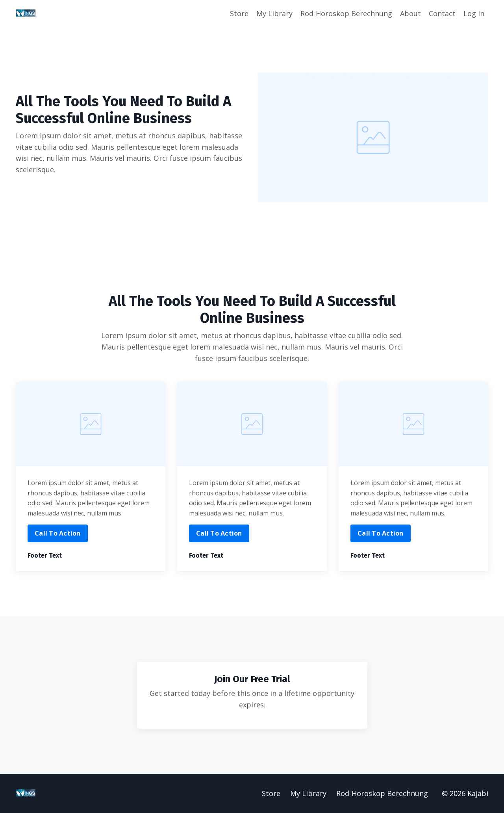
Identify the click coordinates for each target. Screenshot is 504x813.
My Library (274, 13)
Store (239, 13)
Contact (442, 13)
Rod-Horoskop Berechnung (346, 13)
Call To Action (58, 534)
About (410, 13)
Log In (474, 13)
